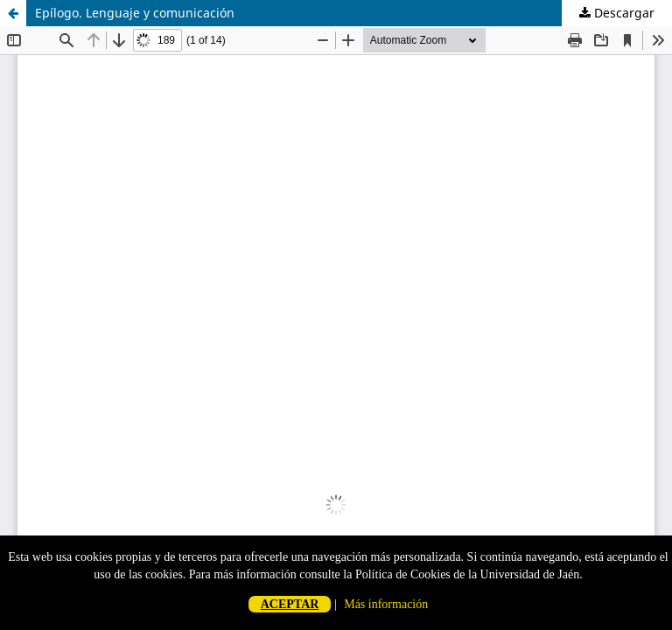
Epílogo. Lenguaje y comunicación (135, 13)
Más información (386, 604)
